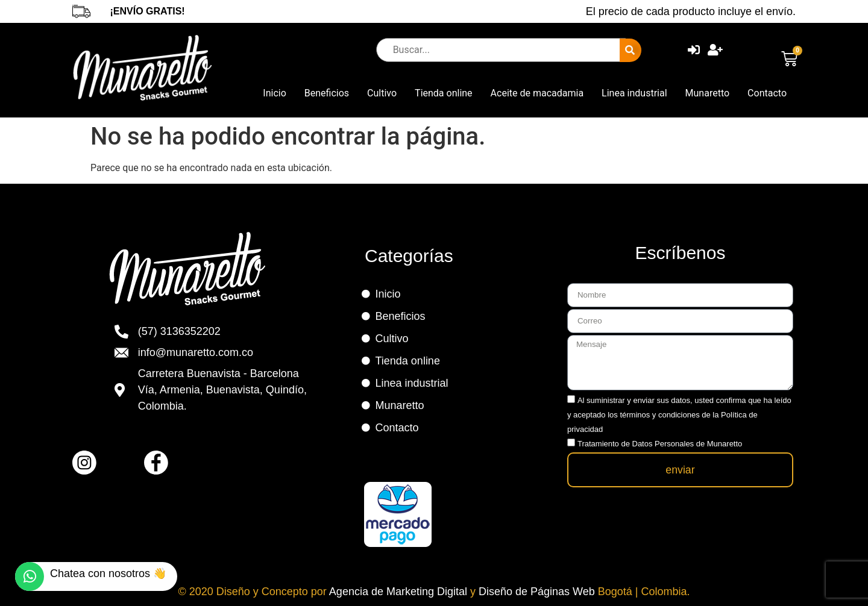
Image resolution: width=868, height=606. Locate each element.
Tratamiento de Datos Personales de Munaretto (660, 442)
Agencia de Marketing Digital (400, 592)
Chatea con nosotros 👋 (108, 573)
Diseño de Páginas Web (538, 592)
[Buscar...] (501, 50)
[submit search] (631, 50)
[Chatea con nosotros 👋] (30, 576)
